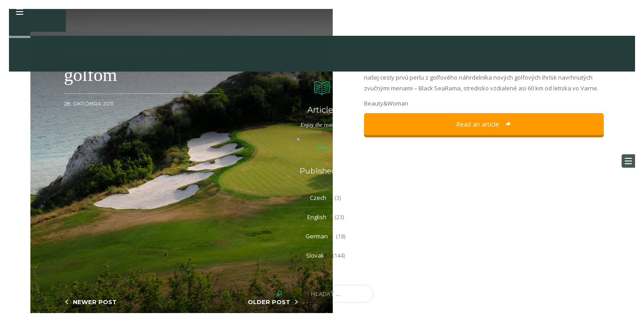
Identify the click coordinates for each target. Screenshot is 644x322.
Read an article (484, 124)
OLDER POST (269, 302)
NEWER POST (95, 302)
